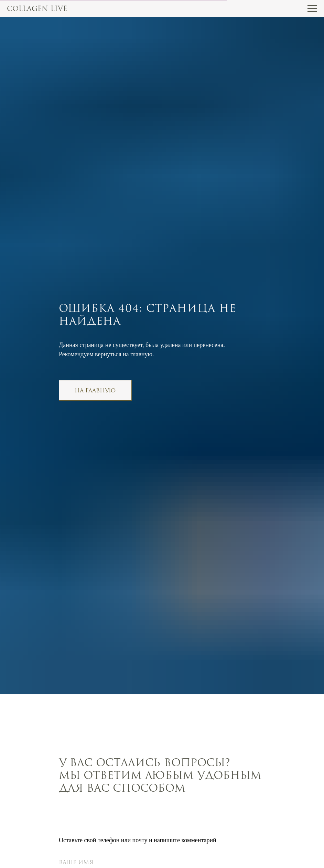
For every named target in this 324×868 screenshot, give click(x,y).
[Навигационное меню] (312, 9)
